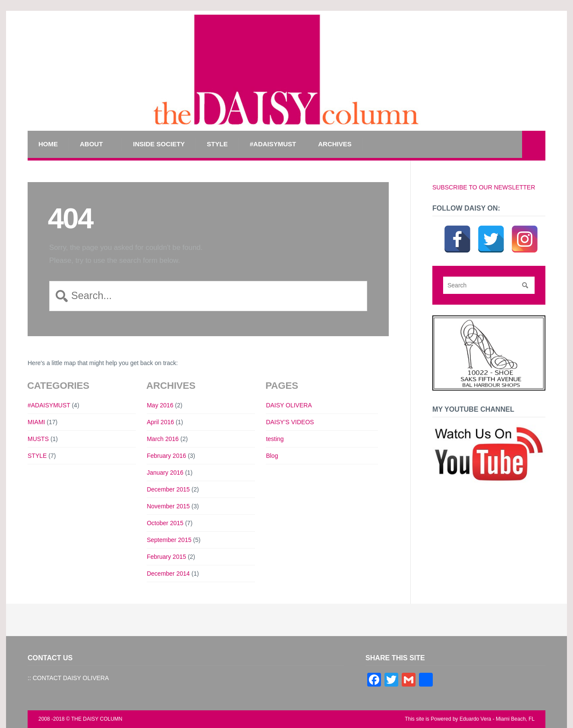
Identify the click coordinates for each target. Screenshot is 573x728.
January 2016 (165, 473)
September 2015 (169, 540)
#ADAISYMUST (273, 144)
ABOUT (91, 144)
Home (48, 144)
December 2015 (168, 489)
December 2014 (168, 574)
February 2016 (166, 456)
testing (275, 439)
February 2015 (166, 557)
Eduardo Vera (475, 719)
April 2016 (160, 422)
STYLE (217, 144)
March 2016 (163, 439)
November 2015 (168, 506)
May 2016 (160, 405)
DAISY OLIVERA (289, 405)
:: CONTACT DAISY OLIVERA (68, 678)
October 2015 (165, 523)
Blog (272, 456)
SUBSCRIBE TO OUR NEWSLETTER (484, 187)
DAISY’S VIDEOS (290, 422)
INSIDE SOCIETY (159, 144)
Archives (335, 144)
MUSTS (38, 439)
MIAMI (36, 422)
